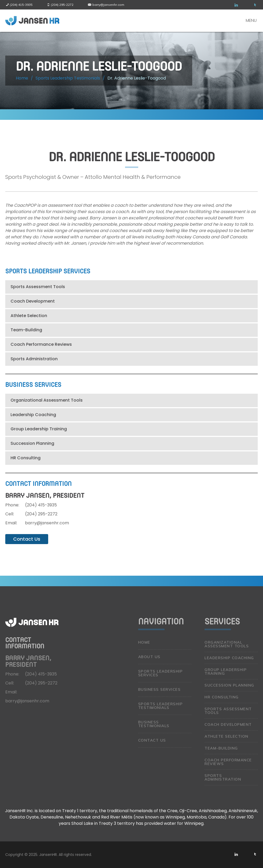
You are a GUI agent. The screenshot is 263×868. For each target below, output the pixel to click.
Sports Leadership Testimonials (161, 706)
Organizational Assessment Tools (47, 400)
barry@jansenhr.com (108, 5)
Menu (251, 20)
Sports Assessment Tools (38, 287)
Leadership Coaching (33, 415)
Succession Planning (32, 443)
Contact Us (27, 539)
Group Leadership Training (39, 429)
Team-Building (26, 330)
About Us (149, 657)
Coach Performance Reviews (41, 344)
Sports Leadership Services (161, 673)
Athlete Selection (29, 316)
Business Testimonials (154, 724)
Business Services (160, 689)
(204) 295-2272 (62, 5)
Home (144, 642)
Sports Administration (34, 359)
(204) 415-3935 (21, 5)
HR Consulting (26, 458)
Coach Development (33, 301)
